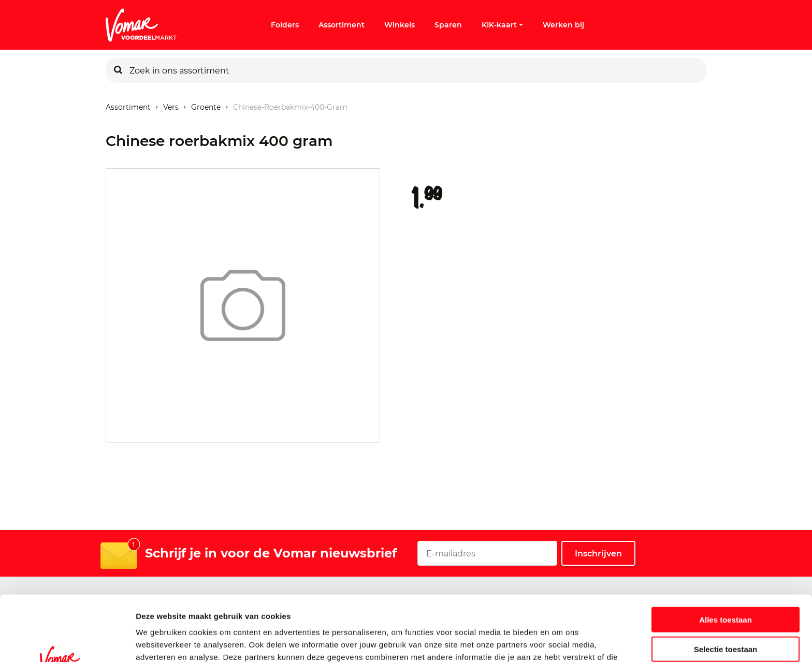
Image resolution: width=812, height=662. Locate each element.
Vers (171, 105)
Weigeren (725, 617)
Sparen (448, 25)
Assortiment (342, 25)
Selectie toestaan (726, 588)
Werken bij (563, 25)
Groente (206, 105)
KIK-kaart (502, 25)
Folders (285, 25)
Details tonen (560, 642)
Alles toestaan (726, 558)
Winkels (400, 25)
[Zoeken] (118, 70)
